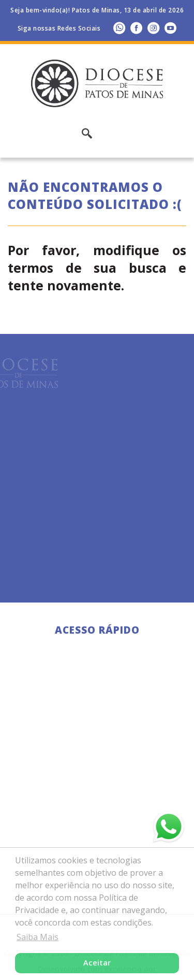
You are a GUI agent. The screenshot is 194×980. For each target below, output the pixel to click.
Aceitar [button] (97, 963)
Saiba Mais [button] (38, 937)
